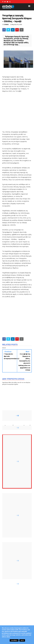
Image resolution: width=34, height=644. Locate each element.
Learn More (14, 640)
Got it (22, 640)
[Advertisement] (17, 317)
